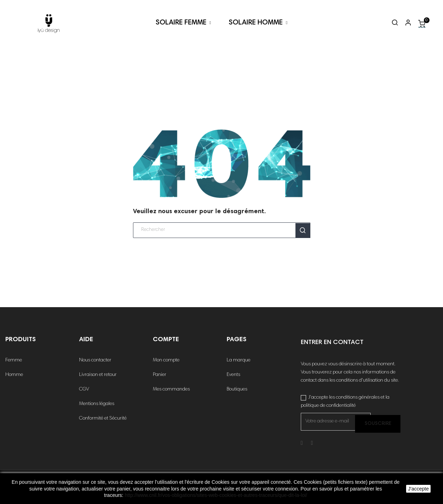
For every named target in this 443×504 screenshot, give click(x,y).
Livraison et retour (98, 375)
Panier (160, 375)
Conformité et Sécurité (103, 419)
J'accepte (418, 489)
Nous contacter (95, 360)
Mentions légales (97, 404)
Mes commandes (171, 389)
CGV (84, 389)
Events (233, 375)
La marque (239, 360)
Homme (14, 375)
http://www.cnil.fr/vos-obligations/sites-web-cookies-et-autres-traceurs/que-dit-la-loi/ (216, 495)
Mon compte (166, 360)
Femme (14, 360)
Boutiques (237, 389)
